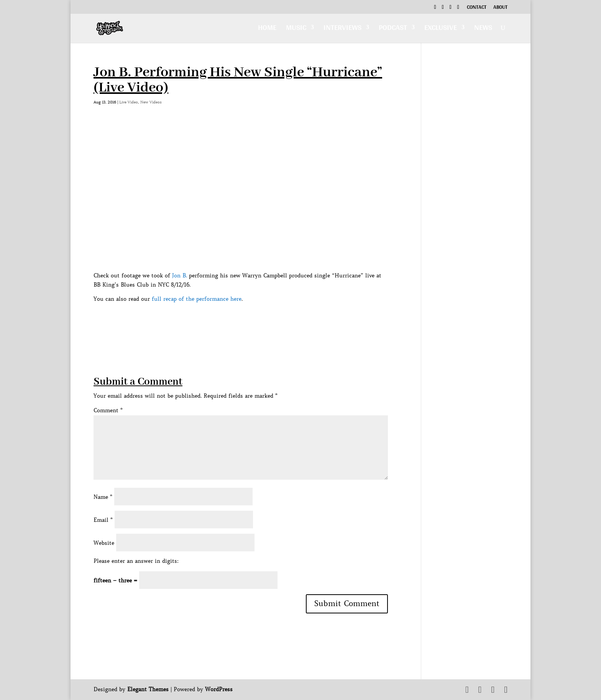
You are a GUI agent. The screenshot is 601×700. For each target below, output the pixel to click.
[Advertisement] (233, 321)
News (483, 29)
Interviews (342, 29)
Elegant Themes (148, 689)
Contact (477, 8)
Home (267, 29)
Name (103, 497)
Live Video (129, 102)
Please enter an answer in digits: (136, 561)
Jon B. (180, 275)
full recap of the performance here (197, 299)
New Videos (151, 102)
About (500, 8)
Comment (108, 410)
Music (296, 29)
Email (103, 520)
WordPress (219, 689)
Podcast (393, 29)
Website (104, 543)
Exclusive (441, 29)
